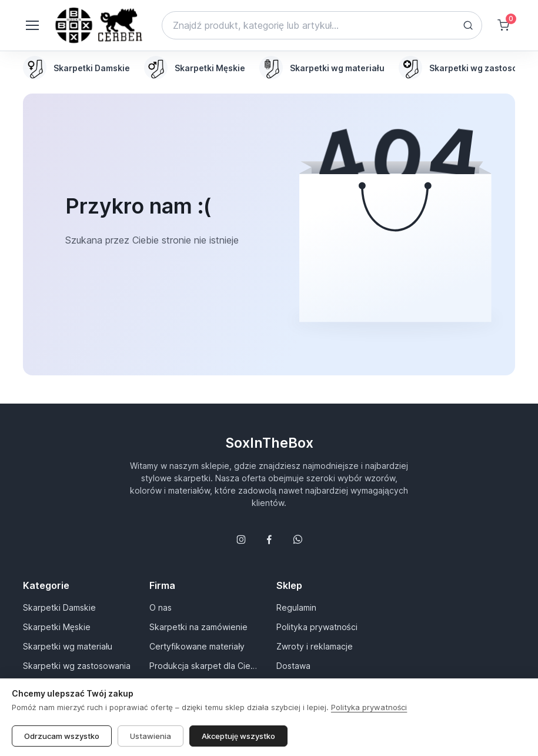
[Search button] (468, 25)
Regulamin (296, 607)
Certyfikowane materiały (197, 646)
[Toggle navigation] (32, 25)
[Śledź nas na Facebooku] (269, 539)
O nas (161, 607)
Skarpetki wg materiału (68, 646)
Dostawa (293, 666)
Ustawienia (151, 736)
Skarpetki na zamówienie (198, 627)
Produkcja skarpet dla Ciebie (205, 666)
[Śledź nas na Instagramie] (241, 539)
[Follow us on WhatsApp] (298, 539)
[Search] (322, 25)
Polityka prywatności (317, 627)
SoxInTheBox (269, 443)
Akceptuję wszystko (238, 736)
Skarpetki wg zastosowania (77, 666)
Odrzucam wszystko (62, 736)
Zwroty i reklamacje (315, 646)
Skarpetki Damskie (59, 607)
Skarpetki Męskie (57, 627)
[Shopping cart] (503, 25)
